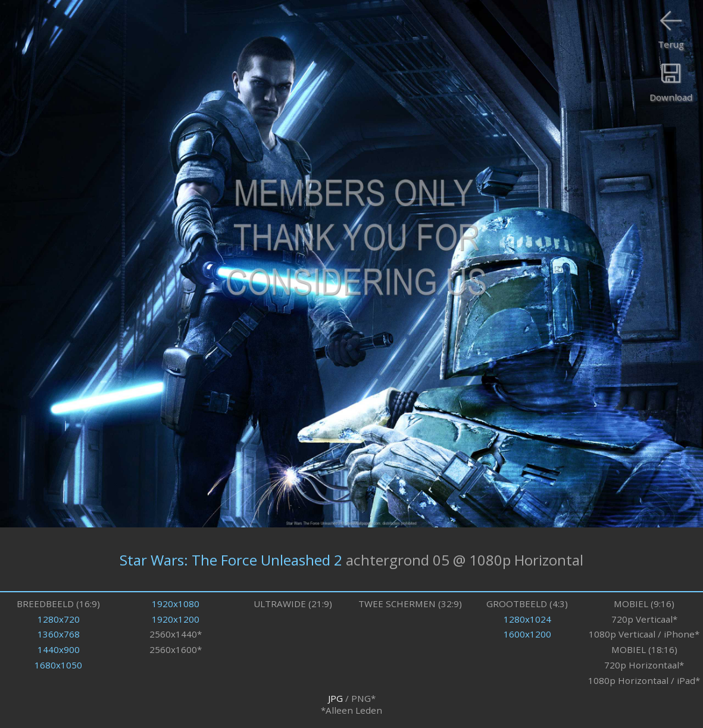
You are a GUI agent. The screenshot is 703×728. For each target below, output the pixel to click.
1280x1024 (527, 619)
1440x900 (59, 649)
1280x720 (59, 619)
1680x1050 (58, 665)
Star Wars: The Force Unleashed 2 (231, 559)
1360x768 (59, 634)
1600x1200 (527, 634)
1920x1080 (176, 604)
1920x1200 (176, 619)
